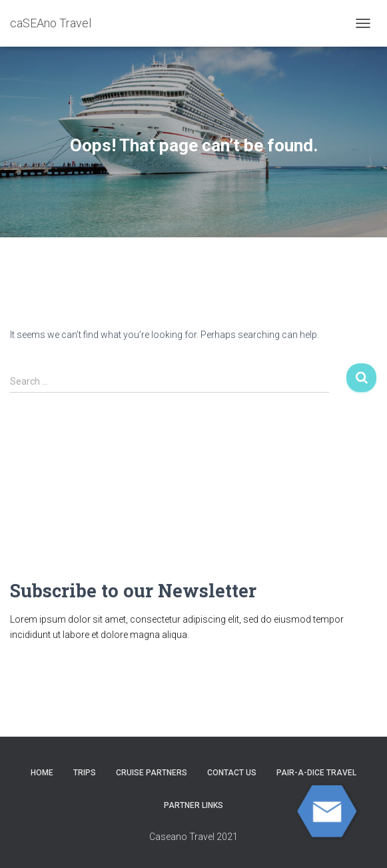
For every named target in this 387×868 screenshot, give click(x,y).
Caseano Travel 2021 (193, 837)
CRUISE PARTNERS (152, 773)
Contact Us (232, 773)
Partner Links (193, 805)
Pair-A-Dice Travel (316, 773)
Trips (85, 773)
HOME (42, 773)
